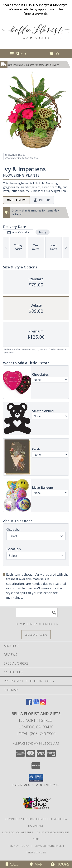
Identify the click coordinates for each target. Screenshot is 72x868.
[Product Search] (37, 613)
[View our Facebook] (29, 704)
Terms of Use (36, 852)
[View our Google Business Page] (36, 704)
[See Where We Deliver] (36, 635)
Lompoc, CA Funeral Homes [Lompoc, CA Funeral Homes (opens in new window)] (26, 819)
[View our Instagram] (43, 704)
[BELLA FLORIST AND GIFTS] (36, 43)
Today (43, 232)
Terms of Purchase (48, 846)
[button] (36, 778)
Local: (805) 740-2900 (36, 734)
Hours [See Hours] (60, 864)
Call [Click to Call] (12, 864)
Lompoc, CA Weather (18, 832)
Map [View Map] (36, 864)
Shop (18, 54)
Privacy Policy (19, 846)
